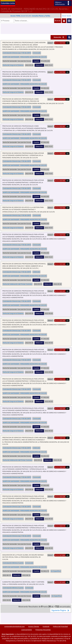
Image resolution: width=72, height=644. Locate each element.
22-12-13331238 (60, 467)
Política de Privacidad (60, 626)
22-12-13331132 (60, 438)
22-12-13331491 (60, 126)
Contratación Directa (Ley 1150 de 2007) (17, 53)
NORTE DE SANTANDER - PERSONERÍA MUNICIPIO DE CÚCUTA (25, 57)
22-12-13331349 (60, 350)
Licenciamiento (27, 630)
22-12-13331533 (60, 235)
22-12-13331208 (60, 497)
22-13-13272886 (60, 555)
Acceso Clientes (34, 626)
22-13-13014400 (60, 582)
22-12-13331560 (60, 208)
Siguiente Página (61, 610)
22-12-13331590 (60, 99)
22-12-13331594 (60, 72)
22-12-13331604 (60, 43)
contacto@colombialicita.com (14, 626)
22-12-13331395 (60, 321)
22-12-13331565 (60, 180)
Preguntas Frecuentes (43, 630)
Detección (57, 37)
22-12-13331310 (60, 379)
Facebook (46, 626)
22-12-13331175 (60, 526)
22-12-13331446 (60, 264)
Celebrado (36, 272)
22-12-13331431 (60, 291)
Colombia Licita (8, 3)
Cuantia (36, 61)
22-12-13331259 (60, 409)
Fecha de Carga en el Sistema (13, 65)
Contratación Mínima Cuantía (13, 563)
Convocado (37, 53)
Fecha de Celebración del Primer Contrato (18, 284)
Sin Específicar (56, 571)
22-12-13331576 (60, 153)
